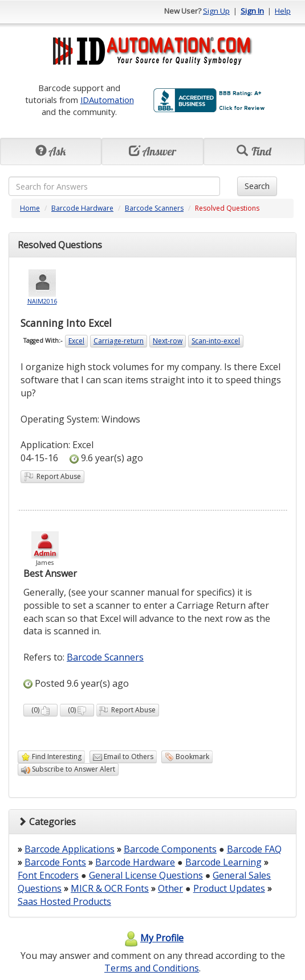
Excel (76, 341)
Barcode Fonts (55, 862)
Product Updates (229, 888)
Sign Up (216, 11)
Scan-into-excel (216, 341)
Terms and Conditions (152, 968)
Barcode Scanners (154, 208)
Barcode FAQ (254, 849)
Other (170, 888)
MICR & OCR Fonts (110, 888)
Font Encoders (48, 875)
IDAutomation (107, 100)
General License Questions (146, 875)
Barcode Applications (70, 849)
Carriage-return (119, 341)
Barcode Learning (223, 862)
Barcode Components (170, 849)
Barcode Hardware (82, 208)
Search (257, 186)
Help (283, 11)
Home (30, 208)
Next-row (168, 341)
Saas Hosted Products (64, 901)
